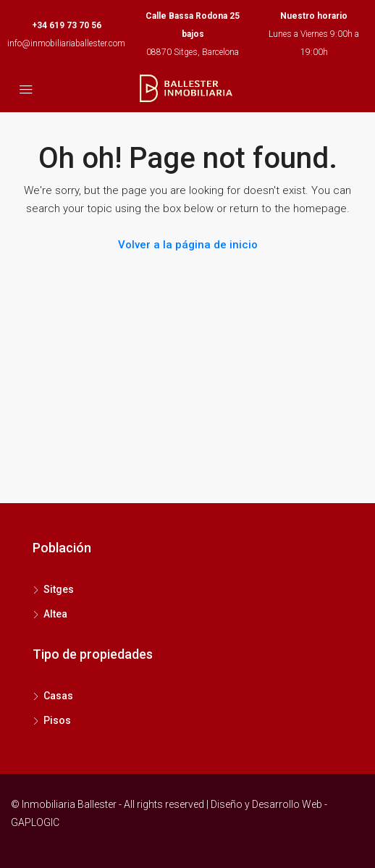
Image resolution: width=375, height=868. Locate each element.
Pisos (57, 720)
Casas (58, 696)
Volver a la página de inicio (188, 245)
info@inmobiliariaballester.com (66, 43)
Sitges (59, 589)
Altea (55, 614)
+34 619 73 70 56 (67, 25)
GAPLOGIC (35, 822)
